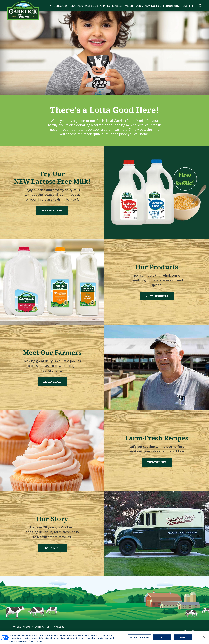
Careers (188, 6)
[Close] (204, 639)
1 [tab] (105, 82)
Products (76, 6)
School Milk (172, 6)
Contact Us (153, 6)
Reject (162, 639)
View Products (157, 296)
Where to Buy (134, 6)
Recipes (117, 6)
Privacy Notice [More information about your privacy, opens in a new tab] (35, 643)
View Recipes (157, 462)
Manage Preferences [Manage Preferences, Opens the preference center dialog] (139, 639)
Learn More (52, 382)
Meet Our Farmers (98, 6)
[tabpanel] (105, 53)
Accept (183, 639)
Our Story (61, 6)
